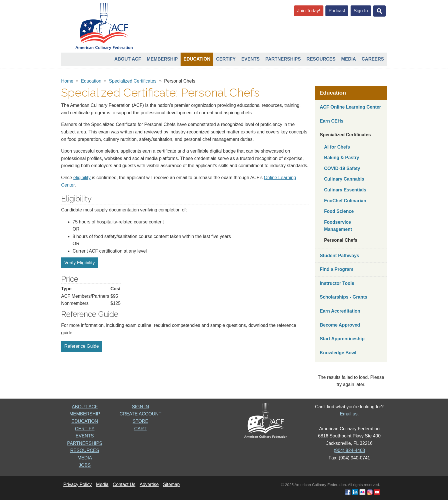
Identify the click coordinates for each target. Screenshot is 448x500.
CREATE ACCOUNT (140, 414)
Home (67, 81)
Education (197, 59)
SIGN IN (141, 407)
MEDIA (85, 458)
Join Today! (309, 11)
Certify (226, 59)
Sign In (361, 11)
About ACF (128, 59)
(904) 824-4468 (349, 450)
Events (251, 59)
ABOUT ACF (85, 407)
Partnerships (283, 59)
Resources (321, 59)
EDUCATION (85, 421)
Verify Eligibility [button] (80, 263)
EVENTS (85, 436)
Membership (162, 59)
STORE (140, 421)
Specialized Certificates (133, 81)
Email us (349, 414)
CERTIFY (85, 429)
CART (140, 429)
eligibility (82, 178)
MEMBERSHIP (85, 414)
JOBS (85, 465)
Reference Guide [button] (82, 346)
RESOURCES (85, 450)
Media (349, 59)
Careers (373, 59)
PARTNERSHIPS (85, 443)
